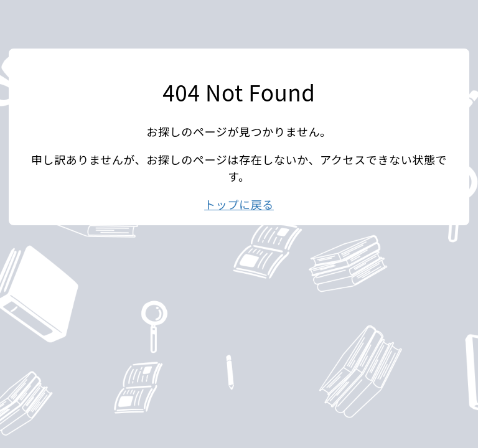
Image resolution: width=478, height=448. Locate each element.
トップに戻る (239, 204)
